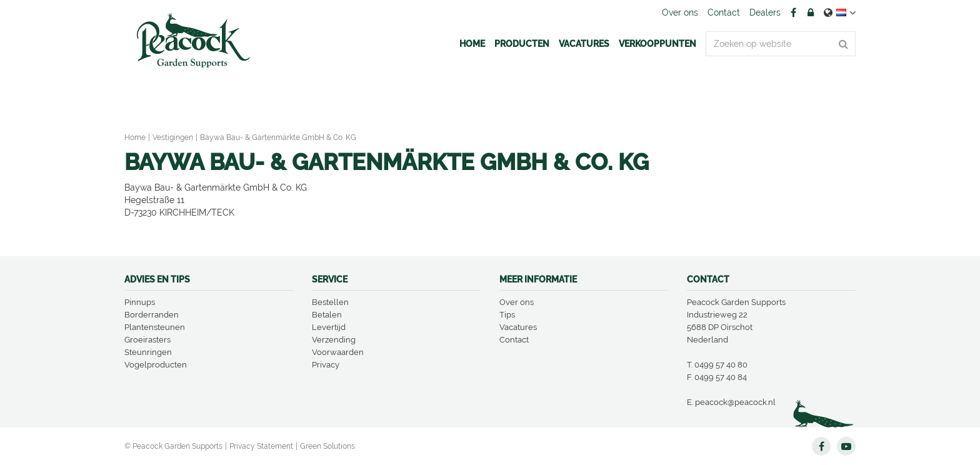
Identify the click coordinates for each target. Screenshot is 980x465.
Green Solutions (327, 446)
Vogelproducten (156, 365)
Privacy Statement (261, 446)
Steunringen (148, 352)
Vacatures (518, 327)
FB (793, 12)
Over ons (517, 302)
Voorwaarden (338, 352)
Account (811, 12)
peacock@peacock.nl (735, 402)
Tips (507, 315)
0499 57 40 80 (721, 365)
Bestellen (330, 302)
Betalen (327, 315)
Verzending (334, 340)
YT (846, 446)
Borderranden (152, 315)
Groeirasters (147, 340)
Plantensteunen (155, 327)
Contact (514, 340)
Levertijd (329, 327)
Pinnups (140, 302)
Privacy (326, 365)
